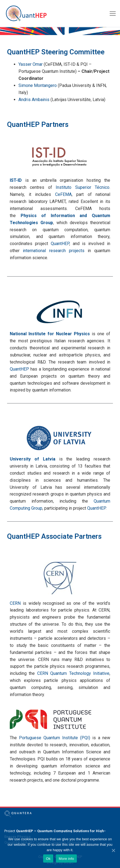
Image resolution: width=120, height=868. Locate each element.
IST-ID (16, 180)
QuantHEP (60, 244)
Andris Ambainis (34, 100)
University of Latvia (33, 459)
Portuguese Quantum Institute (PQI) (55, 738)
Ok (48, 859)
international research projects (54, 251)
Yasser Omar (31, 64)
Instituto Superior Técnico (83, 187)
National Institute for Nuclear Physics (50, 334)
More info (66, 859)
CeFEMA (63, 194)
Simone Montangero (38, 85)
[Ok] (113, 850)
